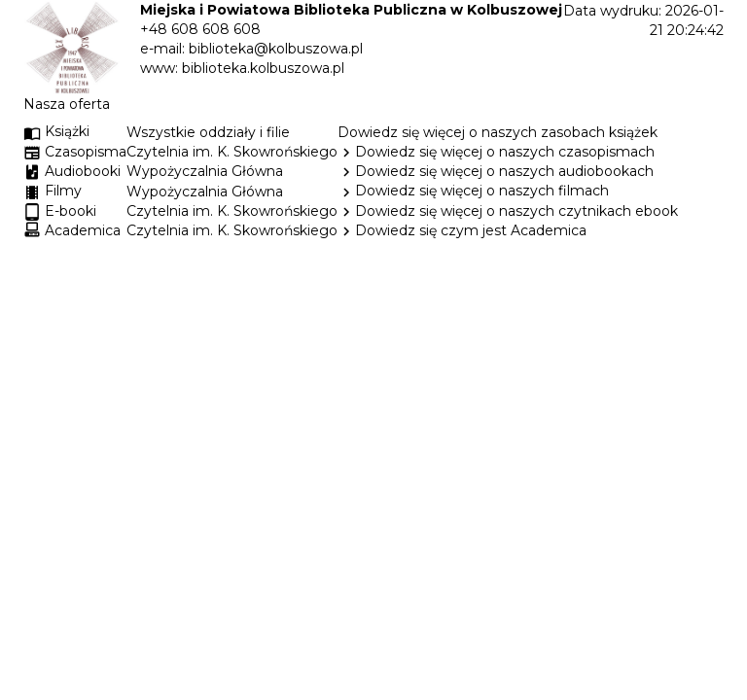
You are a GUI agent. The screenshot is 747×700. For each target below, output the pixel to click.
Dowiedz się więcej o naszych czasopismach (505, 152)
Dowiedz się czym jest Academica (471, 230)
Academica (83, 230)
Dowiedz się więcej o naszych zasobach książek (498, 132)
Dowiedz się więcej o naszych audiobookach (504, 171)
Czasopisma (86, 152)
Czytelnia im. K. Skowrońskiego (232, 152)
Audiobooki (83, 171)
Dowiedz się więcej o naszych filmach (482, 191)
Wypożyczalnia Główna (205, 171)
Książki (56, 131)
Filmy (63, 191)
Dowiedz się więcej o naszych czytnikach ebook (508, 211)
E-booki (71, 211)
